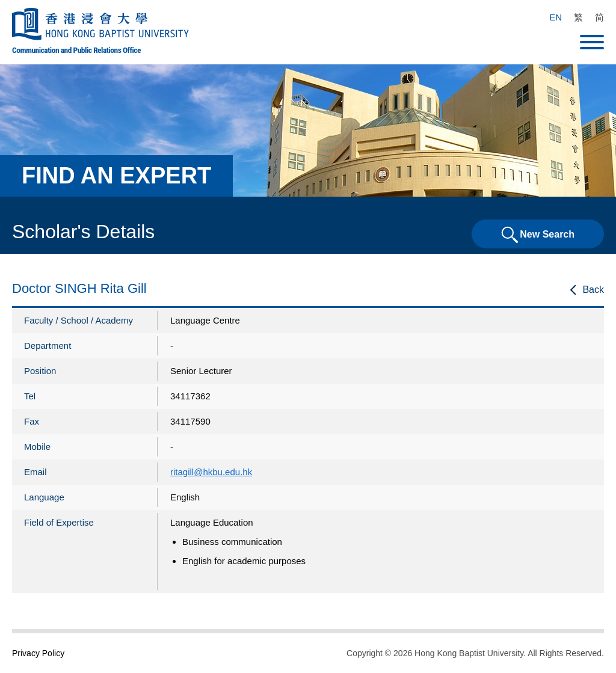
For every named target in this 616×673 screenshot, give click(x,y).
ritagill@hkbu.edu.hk (211, 472)
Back (593, 290)
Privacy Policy (38, 653)
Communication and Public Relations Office (76, 50)
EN (556, 17)
